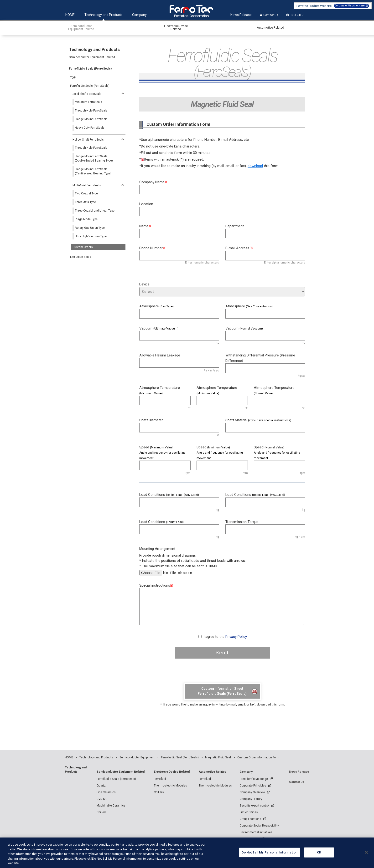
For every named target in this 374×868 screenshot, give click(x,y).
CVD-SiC (102, 799)
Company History (251, 799)
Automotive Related (213, 772)
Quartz (101, 786)
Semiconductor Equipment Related (121, 772)
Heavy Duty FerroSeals (90, 128)
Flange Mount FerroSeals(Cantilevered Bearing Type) (93, 171)
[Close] (366, 856)
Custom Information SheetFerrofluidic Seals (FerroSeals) (222, 691)
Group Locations (250, 819)
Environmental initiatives (256, 832)
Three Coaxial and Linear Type (95, 211)
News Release (241, 15)
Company (139, 15)
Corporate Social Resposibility (259, 826)
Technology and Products (104, 15)
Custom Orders (83, 247)
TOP (73, 78)
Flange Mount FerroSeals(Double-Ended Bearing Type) (94, 158)
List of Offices (249, 812)
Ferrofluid (160, 779)
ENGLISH (295, 15)
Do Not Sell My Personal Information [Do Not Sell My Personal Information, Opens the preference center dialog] (270, 856)
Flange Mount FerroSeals (91, 119)
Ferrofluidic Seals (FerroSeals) (90, 86)
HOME (70, 15)
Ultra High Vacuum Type (91, 236)
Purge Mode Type (86, 219)
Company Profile (252, 839)
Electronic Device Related (172, 772)
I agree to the (225, 637)
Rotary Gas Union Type (90, 228)
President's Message (254, 779)
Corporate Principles (253, 786)
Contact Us (269, 15)
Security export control (255, 806)
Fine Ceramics (106, 792)
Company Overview (252, 792)
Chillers (102, 812)
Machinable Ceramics (111, 806)
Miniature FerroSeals (88, 102)
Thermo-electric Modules (170, 786)
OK (319, 856)
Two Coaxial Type (86, 193)
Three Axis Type (85, 202)
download (255, 166)
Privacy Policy (236, 637)
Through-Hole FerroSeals (91, 111)
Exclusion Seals (81, 257)
